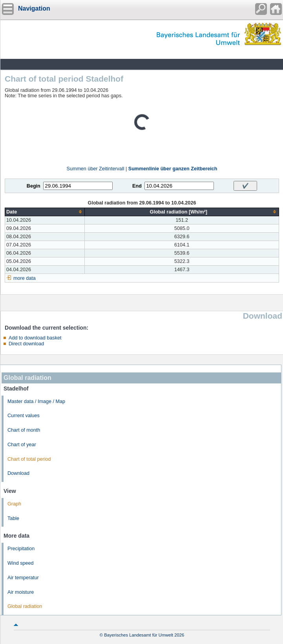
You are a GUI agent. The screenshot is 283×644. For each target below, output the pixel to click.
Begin (34, 186)
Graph (14, 504)
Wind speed (21, 563)
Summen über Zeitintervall (95, 169)
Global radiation (25, 606)
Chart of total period (29, 459)
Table (13, 518)
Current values (24, 416)
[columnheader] (45, 212)
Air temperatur (23, 578)
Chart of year (22, 445)
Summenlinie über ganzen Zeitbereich (173, 169)
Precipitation (21, 549)
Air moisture (21, 592)
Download (18, 473)
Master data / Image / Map (36, 401)
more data (25, 278)
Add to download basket (35, 338)
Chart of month (24, 430)
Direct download (26, 344)
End (137, 186)
